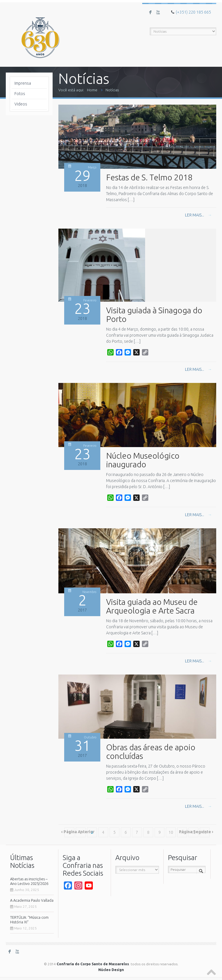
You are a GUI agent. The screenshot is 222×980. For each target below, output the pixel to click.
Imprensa (23, 83)
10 (171, 832)
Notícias (112, 90)
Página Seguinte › (196, 832)
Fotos (20, 94)
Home (92, 90)
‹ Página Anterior (78, 832)
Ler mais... (198, 215)
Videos (21, 104)
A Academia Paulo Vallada (32, 900)
